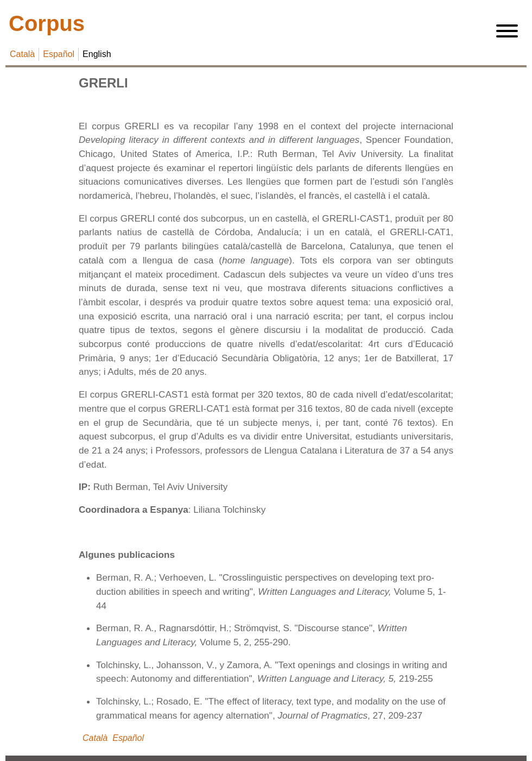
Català (22, 54)
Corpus (47, 23)
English (97, 54)
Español (59, 54)
